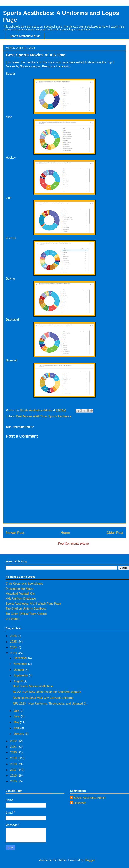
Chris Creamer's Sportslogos (24, 583)
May (17, 722)
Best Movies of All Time (31, 416)
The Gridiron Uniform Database (26, 609)
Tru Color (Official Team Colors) (26, 614)
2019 (14, 758)
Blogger (90, 860)
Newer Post (15, 533)
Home (65, 533)
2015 (14, 781)
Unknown (80, 803)
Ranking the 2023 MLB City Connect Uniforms (43, 698)
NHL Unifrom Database (21, 599)
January (19, 734)
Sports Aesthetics (60, 416)
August (19, 681)
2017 (14, 770)
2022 (14, 741)
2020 (14, 752)
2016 (14, 776)
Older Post (115, 533)
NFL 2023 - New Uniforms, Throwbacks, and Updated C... (51, 704)
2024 (14, 647)
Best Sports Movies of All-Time (33, 686)
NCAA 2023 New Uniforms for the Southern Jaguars (47, 692)
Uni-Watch (12, 619)
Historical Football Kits (20, 594)
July (17, 711)
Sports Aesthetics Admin (90, 798)
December (21, 658)
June (17, 716)
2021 (14, 747)
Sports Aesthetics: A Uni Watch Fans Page (33, 604)
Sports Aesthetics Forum (25, 36)
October (19, 670)
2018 (14, 764)
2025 (14, 642)
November (21, 664)
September (21, 675)
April (17, 728)
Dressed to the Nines (19, 589)
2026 (14, 636)
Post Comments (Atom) (74, 544)
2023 (14, 653)
